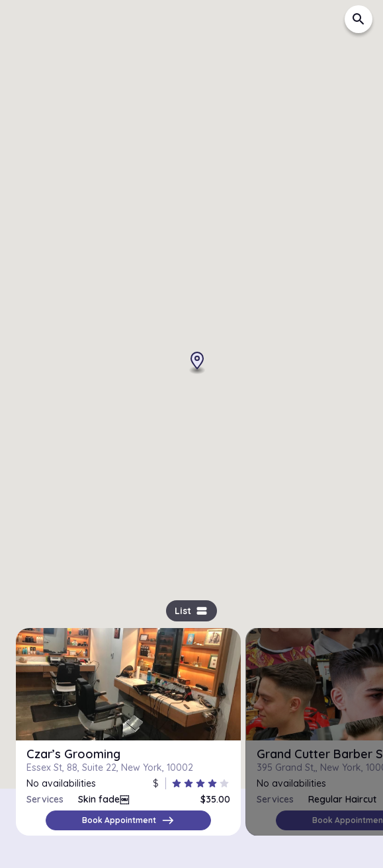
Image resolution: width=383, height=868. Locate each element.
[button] (185, 333)
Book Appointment (128, 820)
